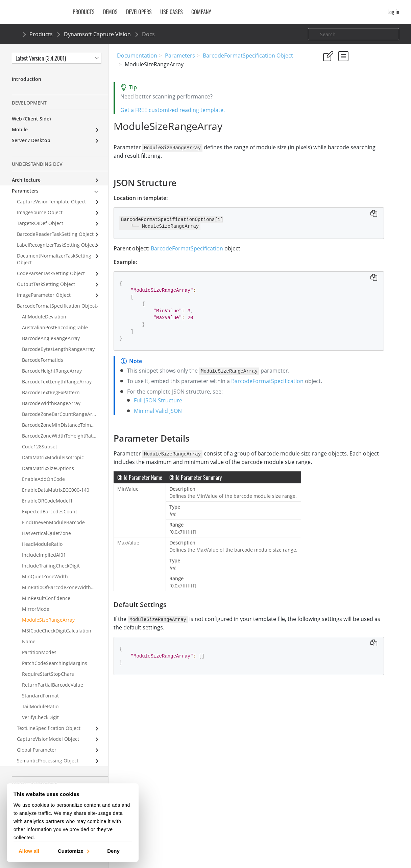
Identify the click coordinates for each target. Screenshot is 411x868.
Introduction (27, 79)
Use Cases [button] (172, 12)
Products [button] (84, 12)
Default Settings (347, 148)
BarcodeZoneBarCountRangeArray (61, 414)
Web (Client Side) (31, 119)
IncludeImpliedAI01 (44, 555)
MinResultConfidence (46, 598)
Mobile (20, 129)
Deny (113, 851)
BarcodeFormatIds (43, 360)
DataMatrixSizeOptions (48, 468)
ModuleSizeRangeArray (48, 620)
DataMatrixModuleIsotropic (53, 457)
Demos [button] (110, 12)
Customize (73, 851)
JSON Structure (340, 129)
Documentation (137, 55)
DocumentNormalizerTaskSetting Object (54, 259)
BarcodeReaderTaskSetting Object (55, 234)
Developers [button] (139, 12)
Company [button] (201, 12)
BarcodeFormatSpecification (190, 248)
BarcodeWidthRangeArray (51, 403)
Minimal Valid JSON (161, 428)
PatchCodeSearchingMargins (55, 663)
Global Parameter (37, 750)
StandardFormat (40, 696)
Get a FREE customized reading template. (176, 110)
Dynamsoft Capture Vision (97, 34)
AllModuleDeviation (44, 317)
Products (41, 34)
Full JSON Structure (161, 418)
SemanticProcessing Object (48, 761)
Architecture (26, 180)
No (349, 95)
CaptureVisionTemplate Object (51, 202)
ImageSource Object (40, 212)
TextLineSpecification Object (49, 728)
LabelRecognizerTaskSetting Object (56, 245)
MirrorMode (36, 609)
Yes (325, 95)
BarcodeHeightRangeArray (52, 371)
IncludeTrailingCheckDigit (51, 566)
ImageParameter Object (44, 295)
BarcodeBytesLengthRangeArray (58, 349)
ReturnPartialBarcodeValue (53, 685)
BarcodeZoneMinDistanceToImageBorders (65, 425)
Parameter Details (343, 139)
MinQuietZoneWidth (45, 576)
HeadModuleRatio (42, 544)
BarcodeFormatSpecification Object (248, 55)
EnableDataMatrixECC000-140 (56, 490)
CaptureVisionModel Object (48, 739)
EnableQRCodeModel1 (47, 501)
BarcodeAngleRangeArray (51, 338)
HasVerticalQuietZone (46, 533)
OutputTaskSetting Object (46, 284)
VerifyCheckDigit (40, 717)
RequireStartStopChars (48, 674)
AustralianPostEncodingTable (55, 327)
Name (29, 641)
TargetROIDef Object (40, 223)
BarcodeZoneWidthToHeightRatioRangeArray (65, 436)
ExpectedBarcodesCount (50, 511)
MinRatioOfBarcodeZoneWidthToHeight (65, 587)
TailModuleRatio (40, 706)
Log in (393, 12)
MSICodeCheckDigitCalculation (57, 631)
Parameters (180, 55)
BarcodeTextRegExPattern (51, 392)
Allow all (29, 851)
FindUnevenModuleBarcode (53, 522)
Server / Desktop (31, 140)
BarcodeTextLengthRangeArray (57, 382)
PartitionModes (39, 652)
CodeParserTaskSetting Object (51, 273)
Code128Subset (40, 447)
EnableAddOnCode (43, 479)
